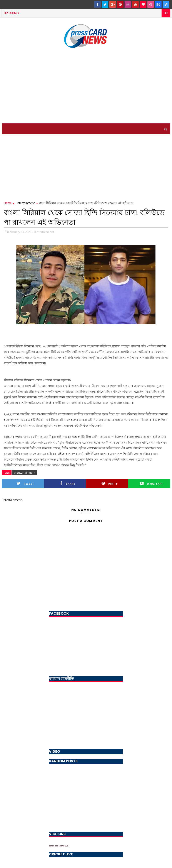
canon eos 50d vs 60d (58, 846)
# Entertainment (25, 473)
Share (68, 484)
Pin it (110, 484)
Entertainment (25, 203)
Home (8, 203)
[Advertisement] (86, 86)
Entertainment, (45, 232)
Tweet (25, 484)
